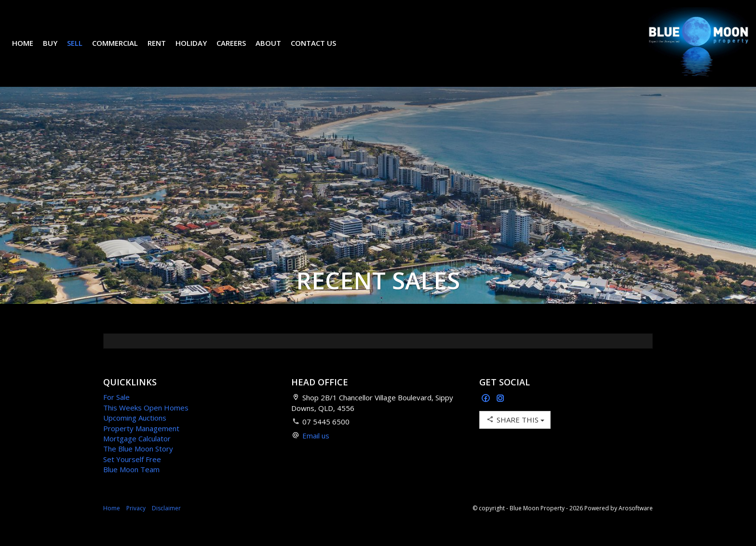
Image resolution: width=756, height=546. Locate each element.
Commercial (122, 50)
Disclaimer (166, 523)
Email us (316, 450)
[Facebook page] (487, 413)
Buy (57, 50)
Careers (238, 50)
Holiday (198, 50)
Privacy (136, 523)
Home (30, 50)
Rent (164, 50)
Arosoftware (636, 523)
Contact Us (321, 50)
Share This (515, 434)
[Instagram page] (500, 413)
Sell (82, 50)
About (276, 50)
